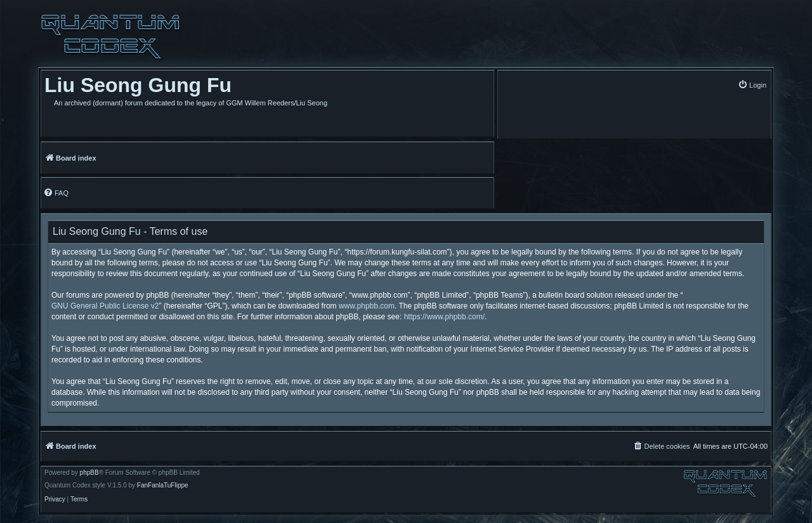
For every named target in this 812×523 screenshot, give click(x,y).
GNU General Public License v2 (105, 306)
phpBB (89, 473)
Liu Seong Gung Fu (138, 85)
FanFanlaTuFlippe (163, 486)
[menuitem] (752, 85)
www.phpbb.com (367, 306)
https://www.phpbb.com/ (444, 317)
